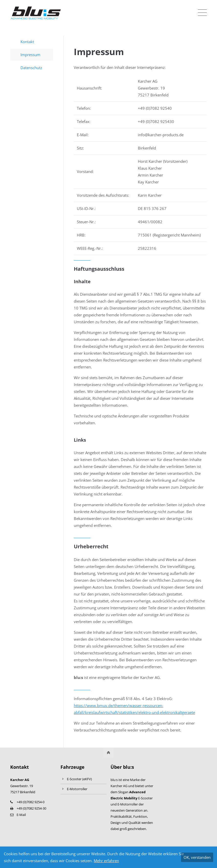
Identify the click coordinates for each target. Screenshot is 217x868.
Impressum (30, 55)
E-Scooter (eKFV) (79, 779)
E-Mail (21, 815)
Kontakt (27, 42)
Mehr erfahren (106, 861)
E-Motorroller (77, 789)
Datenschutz (31, 68)
